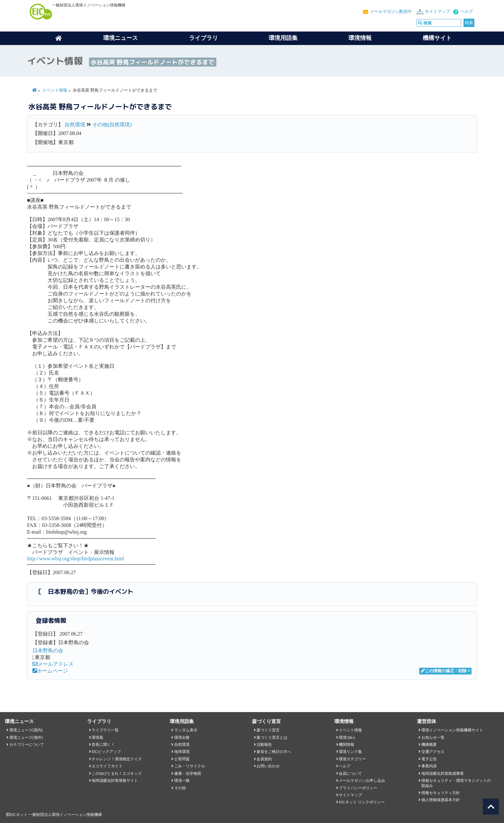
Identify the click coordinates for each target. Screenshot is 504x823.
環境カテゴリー (352, 759)
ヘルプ (467, 12)
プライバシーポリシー (358, 788)
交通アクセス (433, 752)
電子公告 (429, 759)
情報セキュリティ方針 (441, 793)
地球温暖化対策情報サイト (115, 781)
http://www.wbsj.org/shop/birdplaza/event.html (76, 559)
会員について (350, 773)
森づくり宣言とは (272, 737)
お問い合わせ (268, 766)
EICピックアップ (106, 752)
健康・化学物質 (188, 773)
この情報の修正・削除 (444, 671)
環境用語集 (283, 38)
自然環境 (75, 125)
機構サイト (437, 38)
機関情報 (346, 745)
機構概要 (429, 745)
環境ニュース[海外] (26, 737)
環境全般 (182, 737)
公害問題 (182, 759)
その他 (180, 788)
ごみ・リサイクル (190, 766)
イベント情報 (55, 90)
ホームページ (50, 671)
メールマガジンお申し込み (362, 781)
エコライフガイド (107, 766)
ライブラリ (203, 38)
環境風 (97, 737)
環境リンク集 (350, 752)
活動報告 (264, 745)
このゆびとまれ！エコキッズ (117, 773)
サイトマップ (437, 12)
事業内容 (429, 766)
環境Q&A (347, 737)
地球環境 (182, 752)
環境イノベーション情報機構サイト (452, 730)
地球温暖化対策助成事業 (443, 773)
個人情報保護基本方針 (441, 800)
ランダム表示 (186, 730)
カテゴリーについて (27, 745)
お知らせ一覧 (433, 737)
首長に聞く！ (103, 745)
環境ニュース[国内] (26, 730)
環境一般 (182, 781)
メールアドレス (53, 664)
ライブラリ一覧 (105, 730)
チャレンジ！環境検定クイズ (117, 759)
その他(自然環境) (112, 125)
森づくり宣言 (268, 730)
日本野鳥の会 (48, 651)
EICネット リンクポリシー (362, 802)
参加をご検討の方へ (274, 752)
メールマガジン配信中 (391, 12)
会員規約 (264, 759)
